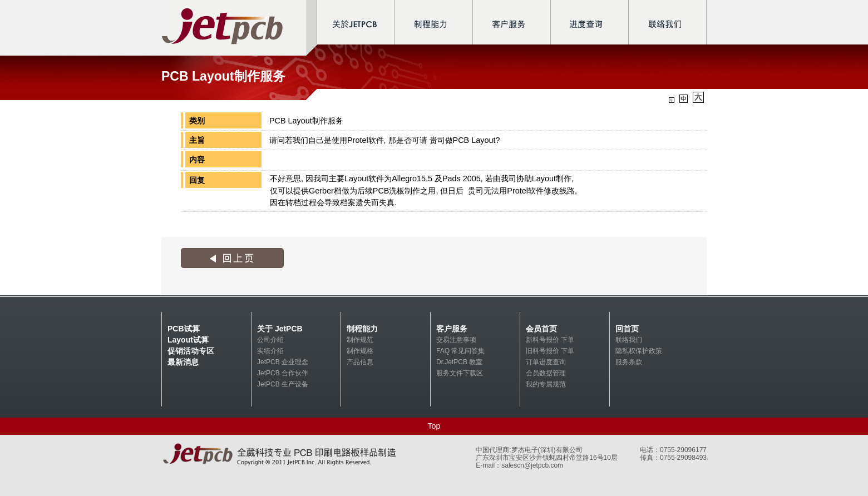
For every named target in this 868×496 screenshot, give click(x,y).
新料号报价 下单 (550, 340)
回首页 (627, 329)
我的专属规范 (546, 384)
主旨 (197, 140)
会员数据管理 (546, 373)
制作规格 (360, 351)
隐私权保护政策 (639, 351)
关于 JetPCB (280, 329)
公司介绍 (270, 340)
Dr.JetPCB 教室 (459, 362)
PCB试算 (184, 329)
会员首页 (541, 329)
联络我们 (629, 340)
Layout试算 (188, 340)
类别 (197, 121)
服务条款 (629, 362)
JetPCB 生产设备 (283, 384)
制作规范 (360, 340)
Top (434, 426)
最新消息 (183, 362)
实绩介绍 (270, 351)
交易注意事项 (456, 340)
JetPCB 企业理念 (283, 362)
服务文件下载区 (460, 373)
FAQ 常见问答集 (460, 351)
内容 (197, 160)
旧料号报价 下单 (550, 351)
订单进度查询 (546, 362)
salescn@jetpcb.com (532, 465)
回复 (197, 180)
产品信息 (360, 362)
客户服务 (452, 329)
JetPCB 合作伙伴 (283, 373)
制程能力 (362, 329)
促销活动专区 (191, 351)
